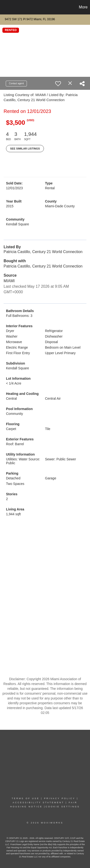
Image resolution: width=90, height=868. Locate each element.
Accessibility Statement (38, 803)
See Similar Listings (25, 149)
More (83, 7)
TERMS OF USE (26, 798)
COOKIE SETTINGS (63, 807)
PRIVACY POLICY (60, 798)
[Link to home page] (4, 7)
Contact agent (16, 83)
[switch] (58, 84)
